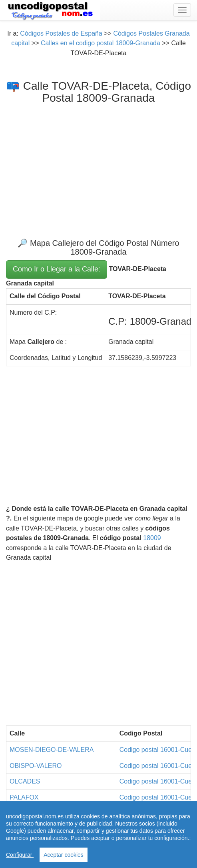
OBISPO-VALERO (36, 766)
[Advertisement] (98, 165)
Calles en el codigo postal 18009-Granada (100, 43)
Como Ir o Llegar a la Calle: (57, 269)
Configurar (20, 855)
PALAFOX (24, 797)
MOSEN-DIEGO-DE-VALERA (52, 750)
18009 (152, 538)
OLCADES (25, 781)
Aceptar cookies (64, 855)
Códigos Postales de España (61, 33)
